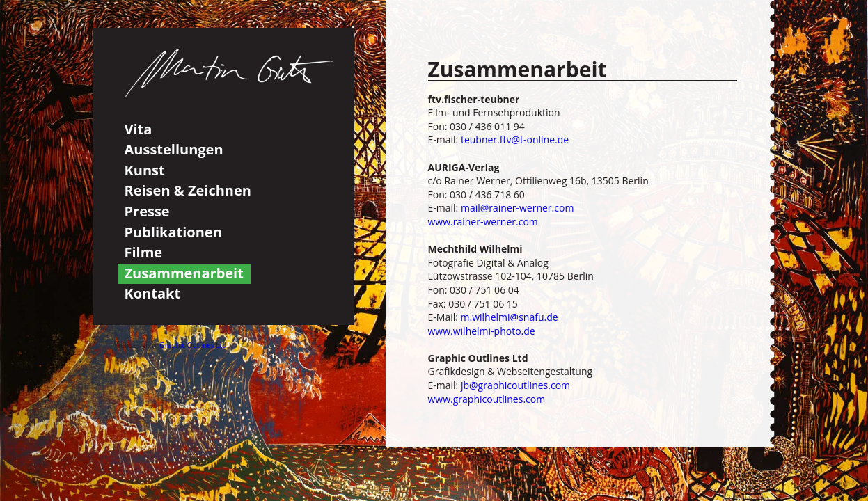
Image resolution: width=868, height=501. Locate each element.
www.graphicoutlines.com (487, 399)
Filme (144, 252)
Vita (139, 129)
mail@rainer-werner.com (517, 208)
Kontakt (153, 293)
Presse (147, 211)
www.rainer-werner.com (483, 222)
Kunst (145, 170)
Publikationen (173, 232)
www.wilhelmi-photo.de (482, 331)
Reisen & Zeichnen (188, 190)
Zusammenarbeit (184, 273)
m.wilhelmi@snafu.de (510, 317)
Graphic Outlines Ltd (194, 345)
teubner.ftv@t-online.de (515, 140)
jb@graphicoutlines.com (515, 385)
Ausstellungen (174, 149)
